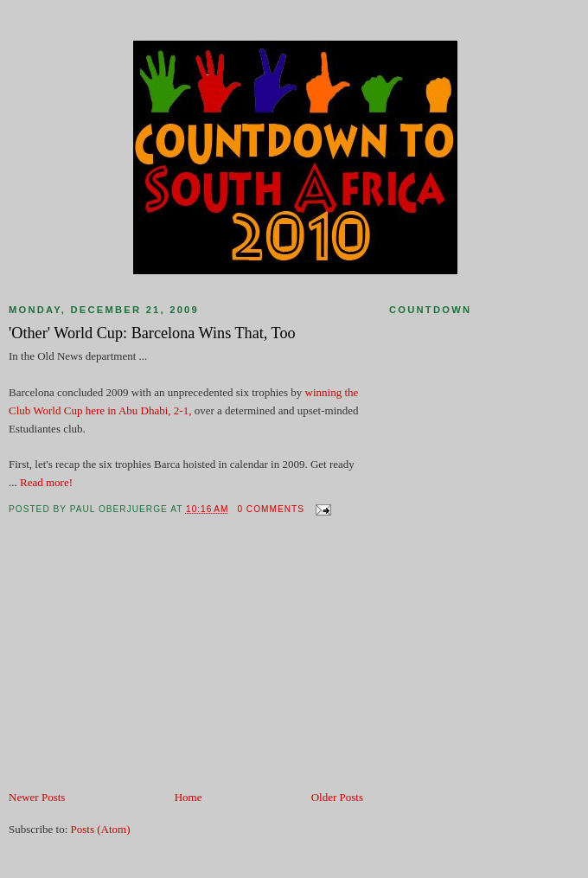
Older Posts (337, 797)
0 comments (271, 509)
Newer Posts (37, 797)
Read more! (46, 482)
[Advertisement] (138, 668)
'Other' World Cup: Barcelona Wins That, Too (152, 333)
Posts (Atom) (101, 829)
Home (189, 797)
